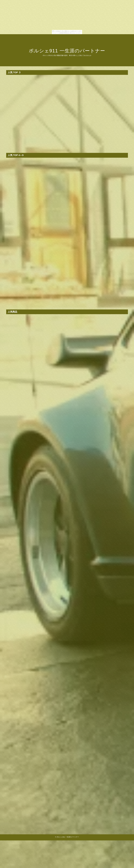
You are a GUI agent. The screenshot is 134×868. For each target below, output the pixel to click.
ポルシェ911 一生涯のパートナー (67, 51)
